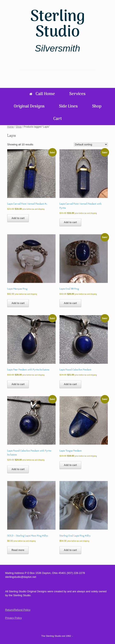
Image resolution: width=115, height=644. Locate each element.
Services (77, 94)
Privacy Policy (13, 618)
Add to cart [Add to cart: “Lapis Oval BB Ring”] (70, 303)
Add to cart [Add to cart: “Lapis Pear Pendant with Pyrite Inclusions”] (18, 384)
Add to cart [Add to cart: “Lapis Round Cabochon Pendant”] (70, 384)
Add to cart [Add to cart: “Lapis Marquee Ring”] (18, 303)
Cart (57, 119)
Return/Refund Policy (18, 610)
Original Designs (29, 107)
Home (10, 127)
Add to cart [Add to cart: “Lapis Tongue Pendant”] (70, 465)
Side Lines (68, 107)
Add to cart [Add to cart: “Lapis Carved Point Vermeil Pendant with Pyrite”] (70, 222)
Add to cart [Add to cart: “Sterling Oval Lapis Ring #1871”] (70, 550)
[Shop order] (91, 144)
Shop (97, 107)
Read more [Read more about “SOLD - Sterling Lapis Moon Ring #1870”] (18, 550)
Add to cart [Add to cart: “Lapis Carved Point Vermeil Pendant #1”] (18, 218)
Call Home (42, 94)
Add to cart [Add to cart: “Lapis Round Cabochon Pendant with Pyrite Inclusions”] (18, 469)
